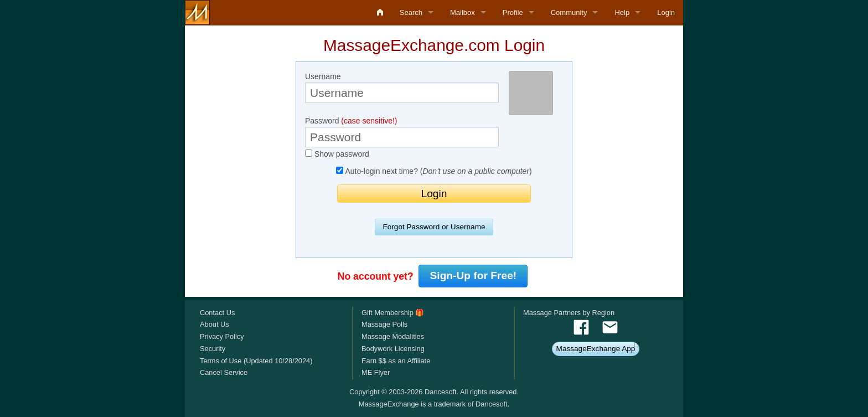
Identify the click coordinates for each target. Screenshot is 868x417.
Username (402, 87)
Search (411, 12)
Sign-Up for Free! (474, 276)
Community (569, 12)
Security (213, 349)
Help (622, 12)
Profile (513, 12)
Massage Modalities (393, 336)
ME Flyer (376, 372)
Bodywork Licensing (393, 349)
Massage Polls (384, 324)
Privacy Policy (222, 336)
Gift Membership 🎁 (393, 313)
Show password (337, 154)
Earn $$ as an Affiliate (396, 361)
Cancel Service (224, 372)
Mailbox (463, 12)
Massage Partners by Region (569, 313)
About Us (215, 324)
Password (402, 132)
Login (666, 12)
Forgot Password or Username (434, 227)
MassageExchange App (596, 349)
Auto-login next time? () (434, 171)
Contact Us (217, 313)
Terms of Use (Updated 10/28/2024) (256, 361)
